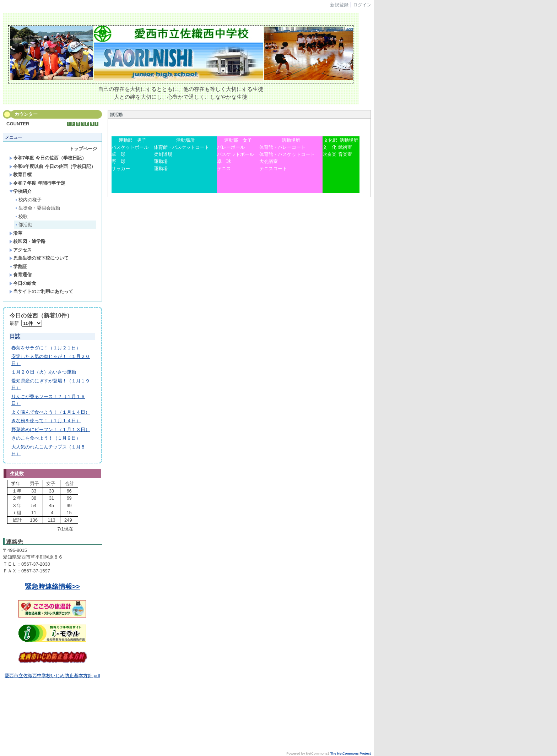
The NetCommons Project (351, 754)
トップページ (83, 149)
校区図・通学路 (27, 241)
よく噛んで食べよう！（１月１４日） (51, 412)
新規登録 (339, 5)
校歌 (21, 216)
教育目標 (20, 175)
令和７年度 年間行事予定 (37, 183)
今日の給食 (23, 283)
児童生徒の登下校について (39, 258)
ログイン (362, 5)
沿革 (16, 233)
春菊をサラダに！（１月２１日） (48, 348)
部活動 (23, 225)
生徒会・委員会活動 (37, 208)
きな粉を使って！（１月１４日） (46, 421)
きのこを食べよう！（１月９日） (46, 438)
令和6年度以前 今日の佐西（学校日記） (52, 166)
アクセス (20, 250)
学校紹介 (20, 191)
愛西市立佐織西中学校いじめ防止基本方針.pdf (52, 676)
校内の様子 (28, 200)
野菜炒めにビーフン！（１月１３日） (51, 429)
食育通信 (20, 275)
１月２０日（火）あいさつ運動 (44, 372)
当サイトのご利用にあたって (41, 291)
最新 (26, 323)
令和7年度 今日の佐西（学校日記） (48, 158)
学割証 (18, 266)
